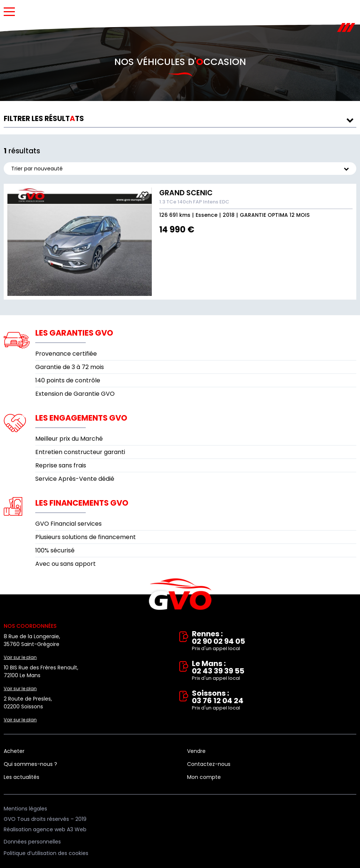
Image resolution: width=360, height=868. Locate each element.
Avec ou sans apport (66, 564)
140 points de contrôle (68, 380)
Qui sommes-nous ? (30, 764)
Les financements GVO (82, 503)
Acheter (14, 751)
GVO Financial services (68, 524)
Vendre (196, 751)
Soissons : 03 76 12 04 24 (274, 701)
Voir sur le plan (20, 657)
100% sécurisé (55, 550)
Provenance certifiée (66, 354)
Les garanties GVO (74, 333)
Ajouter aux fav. (145, 195)
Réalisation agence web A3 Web (45, 829)
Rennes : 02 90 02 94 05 (274, 641)
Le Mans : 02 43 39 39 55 (274, 671)
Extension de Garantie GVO (75, 394)
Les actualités (22, 777)
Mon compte (204, 777)
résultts (44, 119)
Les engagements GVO (81, 418)
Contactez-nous (209, 764)
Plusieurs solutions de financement (86, 537)
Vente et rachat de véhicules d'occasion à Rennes (180, 594)
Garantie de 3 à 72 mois (70, 367)
